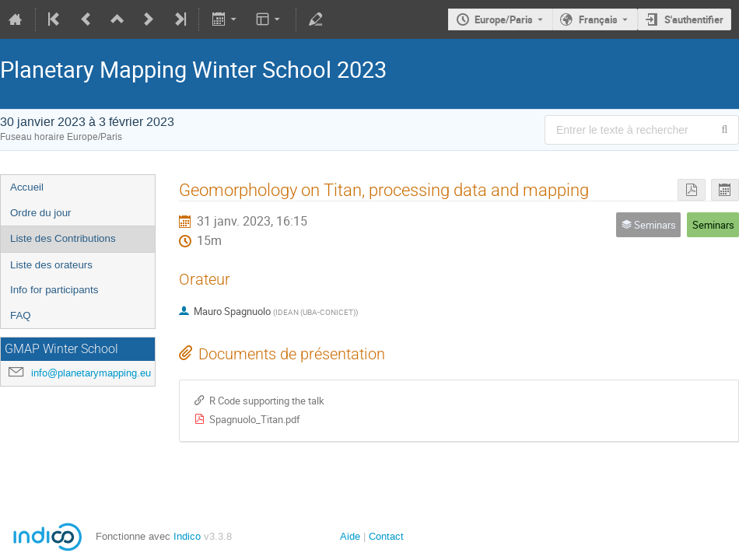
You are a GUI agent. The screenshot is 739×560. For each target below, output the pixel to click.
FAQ (21, 315)
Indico (187, 536)
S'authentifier (694, 19)
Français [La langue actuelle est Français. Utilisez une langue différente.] (598, 19)
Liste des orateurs (51, 265)
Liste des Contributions (63, 238)
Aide (350, 536)
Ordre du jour (41, 213)
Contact (386, 536)
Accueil (27, 187)
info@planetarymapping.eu (91, 373)
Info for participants (54, 290)
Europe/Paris (504, 19)
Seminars (713, 225)
